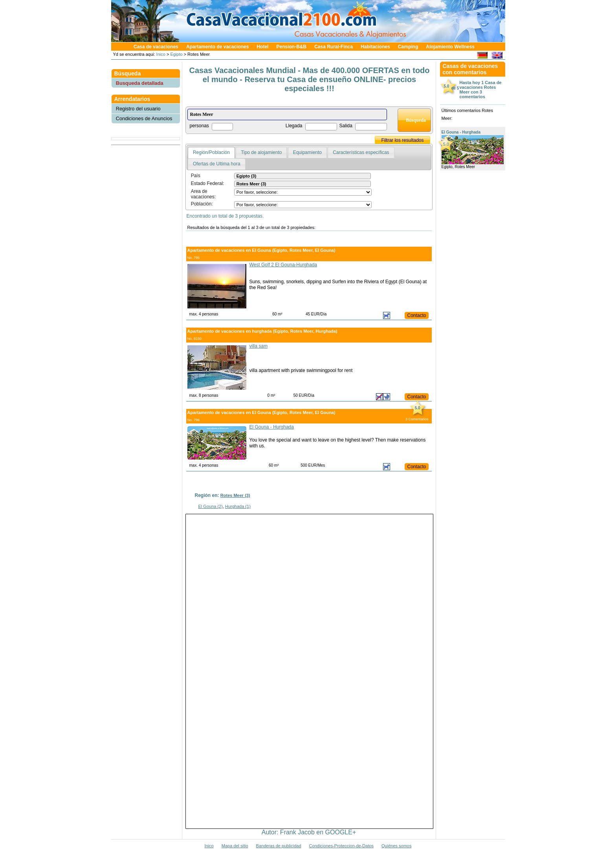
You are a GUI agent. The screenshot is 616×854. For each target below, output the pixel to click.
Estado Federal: (208, 183)
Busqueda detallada (140, 83)
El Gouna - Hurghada (272, 427)
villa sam (259, 346)
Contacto (416, 315)
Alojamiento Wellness (450, 47)
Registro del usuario (138, 109)
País (196, 176)
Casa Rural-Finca (334, 47)
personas (199, 126)
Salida (346, 126)
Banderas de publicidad (279, 846)
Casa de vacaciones (156, 47)
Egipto (176, 54)
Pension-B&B (291, 47)
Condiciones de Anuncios (144, 118)
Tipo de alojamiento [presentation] (261, 152)
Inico (160, 54)
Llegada (294, 126)
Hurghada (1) (238, 506)
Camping (408, 47)
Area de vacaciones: (203, 194)
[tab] (211, 153)
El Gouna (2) (211, 506)
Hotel (262, 47)
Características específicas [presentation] (361, 152)
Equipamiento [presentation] (307, 152)
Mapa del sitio (235, 846)
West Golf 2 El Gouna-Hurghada (283, 265)
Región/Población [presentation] (211, 152)
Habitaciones (375, 47)
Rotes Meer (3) (235, 495)
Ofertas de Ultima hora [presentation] (217, 164)
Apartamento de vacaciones (217, 47)
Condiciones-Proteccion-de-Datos (341, 846)
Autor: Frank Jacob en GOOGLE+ (309, 832)
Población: (202, 204)
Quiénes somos (396, 846)
